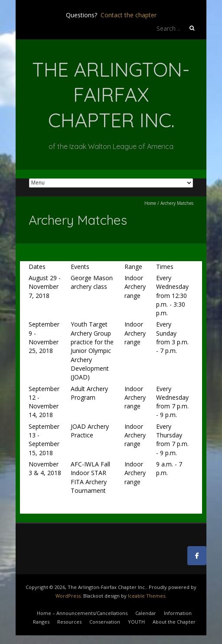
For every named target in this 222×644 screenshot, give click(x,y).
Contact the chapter (129, 15)
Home (150, 203)
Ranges (41, 622)
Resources (69, 622)
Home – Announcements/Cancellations (82, 613)
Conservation (105, 622)
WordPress (68, 596)
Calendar (146, 613)
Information (178, 613)
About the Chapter (174, 622)
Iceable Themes (147, 596)
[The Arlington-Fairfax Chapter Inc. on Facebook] (197, 556)
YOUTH (136, 622)
